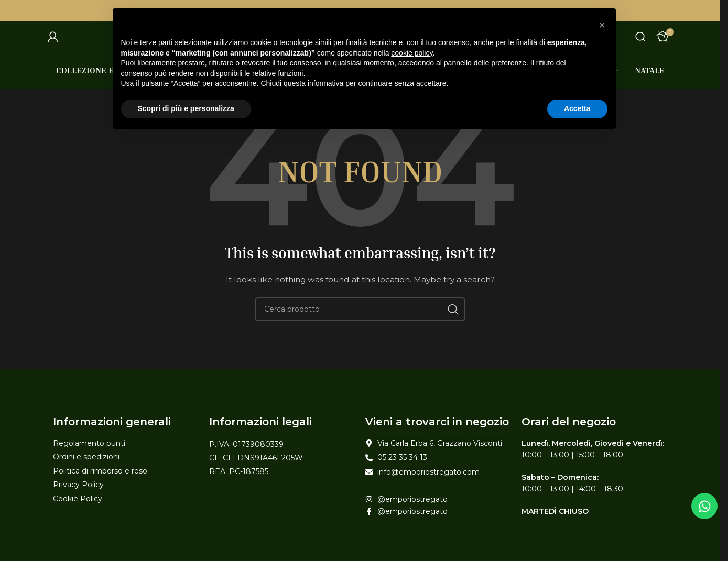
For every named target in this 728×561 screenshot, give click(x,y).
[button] (602, 25)
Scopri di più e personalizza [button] (186, 108)
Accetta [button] (577, 108)
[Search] (640, 37)
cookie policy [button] (412, 53)
